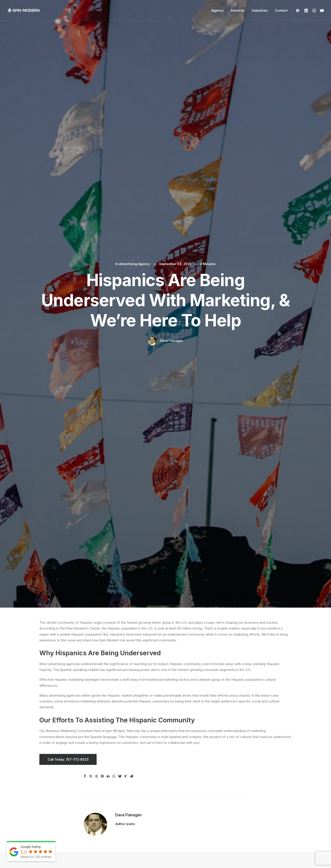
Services (238, 10)
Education (112, 786)
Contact (281, 10)
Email (43, 804)
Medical (111, 781)
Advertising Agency (135, 26)
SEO (43, 786)
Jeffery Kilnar (108, 700)
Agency (217, 10)
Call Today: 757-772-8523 (68, 283)
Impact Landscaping (65, 700)
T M (148, 700)
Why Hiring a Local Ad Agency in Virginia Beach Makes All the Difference (76, 488)
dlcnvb (237, 700)
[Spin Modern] (24, 10)
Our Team (177, 775)
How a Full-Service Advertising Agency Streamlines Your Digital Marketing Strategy (163, 488)
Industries (260, 10)
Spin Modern (57, 620)
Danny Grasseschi (281, 700)
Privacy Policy (196, 857)
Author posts (125, 348)
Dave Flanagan (172, 103)
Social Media (49, 792)
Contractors (114, 792)
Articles (175, 781)
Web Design (49, 775)
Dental (109, 775)
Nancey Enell (194, 700)
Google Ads (48, 781)
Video (44, 798)
